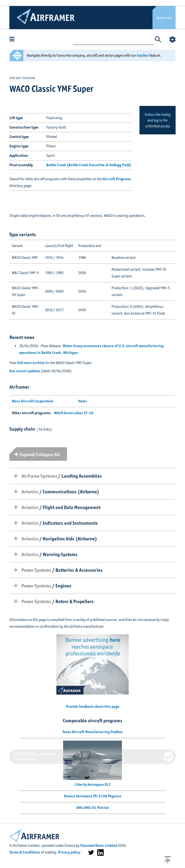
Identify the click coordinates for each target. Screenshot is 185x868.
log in (158, 120)
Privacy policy (69, 852)
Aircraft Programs (117, 179)
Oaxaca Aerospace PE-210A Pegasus (92, 796)
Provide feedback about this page (93, 706)
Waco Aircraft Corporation (33, 401)
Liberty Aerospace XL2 (93, 784)
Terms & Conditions (25, 852)
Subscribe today (158, 114)
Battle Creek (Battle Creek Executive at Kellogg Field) (89, 165)
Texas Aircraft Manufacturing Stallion (93, 732)
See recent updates (25, 371)
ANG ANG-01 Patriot (92, 808)
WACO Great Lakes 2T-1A (74, 413)
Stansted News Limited (99, 845)
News (83, 401)
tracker (143, 55)
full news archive (31, 363)
